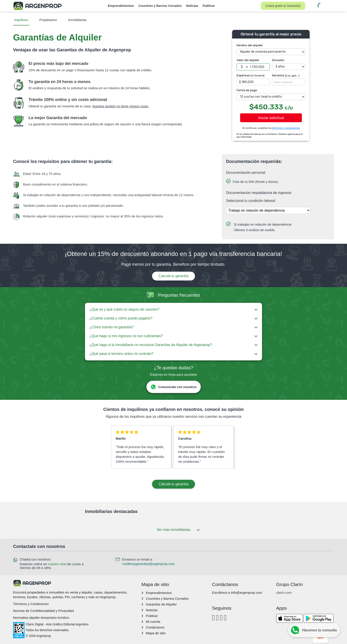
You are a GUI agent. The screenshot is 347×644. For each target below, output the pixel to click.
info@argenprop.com (247, 593)
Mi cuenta (153, 622)
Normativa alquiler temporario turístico (41, 618)
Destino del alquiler (250, 45)
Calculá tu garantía (173, 276)
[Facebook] (213, 618)
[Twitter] (225, 618)
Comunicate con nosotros (173, 387)
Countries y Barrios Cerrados (160, 6)
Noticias (192, 6)
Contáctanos (155, 627)
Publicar (209, 6)
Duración (278, 60)
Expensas (251, 75)
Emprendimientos (121, 6)
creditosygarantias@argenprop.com (148, 564)
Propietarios (48, 20)
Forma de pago (247, 90)
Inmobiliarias (77, 20)
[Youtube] (221, 618)
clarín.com (284, 593)
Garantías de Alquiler (161, 604)
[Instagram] (217, 618)
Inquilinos (21, 20)
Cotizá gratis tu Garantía (283, 6)
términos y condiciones (286, 128)
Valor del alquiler (248, 60)
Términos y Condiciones (31, 604)
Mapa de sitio (156, 633)
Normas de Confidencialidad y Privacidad (43, 611)
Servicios (286, 75)
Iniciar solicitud (271, 118)
